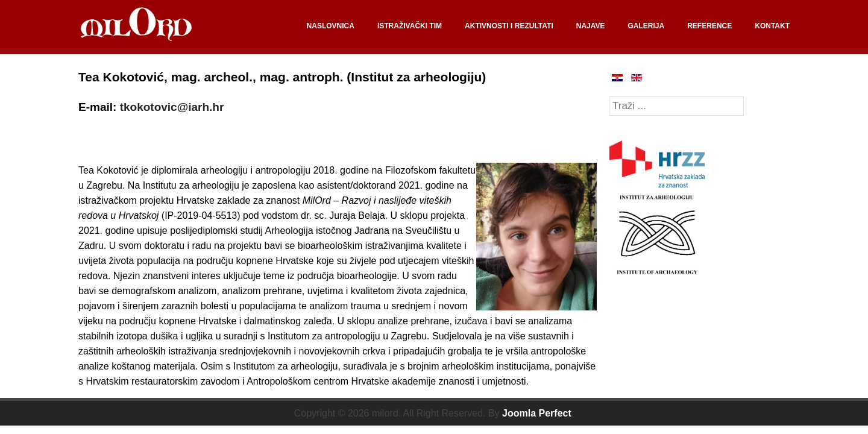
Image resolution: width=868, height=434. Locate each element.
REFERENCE (709, 26)
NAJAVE (591, 26)
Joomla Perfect (537, 413)
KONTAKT (772, 26)
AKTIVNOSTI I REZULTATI (509, 26)
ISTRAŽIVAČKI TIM (410, 26)
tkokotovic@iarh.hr (172, 107)
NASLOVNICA (331, 26)
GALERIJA (646, 26)
